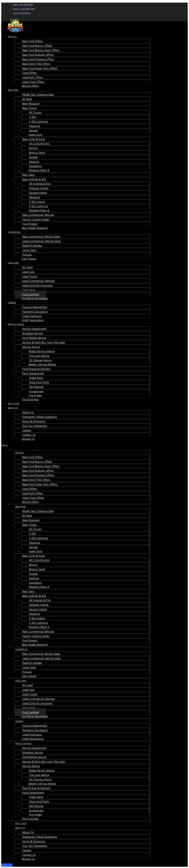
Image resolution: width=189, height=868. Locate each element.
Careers (27, 430)
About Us (13, 408)
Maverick (35, 126)
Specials (12, 37)
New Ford (13, 90)
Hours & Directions (34, 421)
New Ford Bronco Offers (37, 46)
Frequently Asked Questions (40, 417)
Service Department (34, 329)
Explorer (34, 162)
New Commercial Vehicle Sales (41, 237)
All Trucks (35, 112)
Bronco (33, 148)
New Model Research (35, 228)
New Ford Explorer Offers (38, 55)
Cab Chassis (29, 259)
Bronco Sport (37, 153)
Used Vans (29, 290)
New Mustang (31, 104)
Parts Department (33, 373)
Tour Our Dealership (35, 426)
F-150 (32, 117)
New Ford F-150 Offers (36, 64)
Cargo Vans (29, 250)
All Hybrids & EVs (40, 184)
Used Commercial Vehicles (38, 281)
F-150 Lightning (39, 122)
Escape (33, 157)
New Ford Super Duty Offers (40, 68)
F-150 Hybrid (37, 202)
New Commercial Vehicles (38, 215)
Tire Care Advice (39, 356)
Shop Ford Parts (39, 382)
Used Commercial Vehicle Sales (41, 241)
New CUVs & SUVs (33, 139)
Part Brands (36, 387)
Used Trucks (30, 276)
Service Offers (30, 86)
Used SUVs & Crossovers (37, 285)
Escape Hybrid (38, 193)
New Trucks (29, 108)
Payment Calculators (35, 312)
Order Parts (36, 378)
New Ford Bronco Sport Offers (41, 50)
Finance (12, 303)
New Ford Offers (32, 41)
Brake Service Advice (42, 351)
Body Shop (21, 824)
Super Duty (36, 135)
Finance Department (35, 307)
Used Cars (13, 263)
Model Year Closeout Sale (38, 94)
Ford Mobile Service (34, 338)
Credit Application (33, 320)
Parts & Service (16, 324)
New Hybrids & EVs (34, 179)
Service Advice (31, 347)
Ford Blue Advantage (35, 299)
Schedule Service (33, 333)
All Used (27, 267)
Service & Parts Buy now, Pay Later (44, 342)
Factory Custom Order (36, 219)
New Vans (28, 175)
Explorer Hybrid (39, 188)
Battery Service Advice (42, 364)
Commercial (14, 232)
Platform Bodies (32, 246)
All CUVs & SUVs (39, 144)
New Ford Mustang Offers (38, 59)
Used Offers (29, 73)
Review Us (28, 439)
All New (27, 99)
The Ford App (30, 399)
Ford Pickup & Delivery (36, 369)
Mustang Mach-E (39, 170)
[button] (76, 445)
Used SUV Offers (32, 77)
